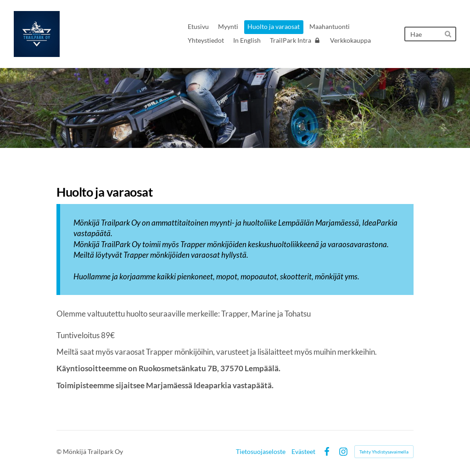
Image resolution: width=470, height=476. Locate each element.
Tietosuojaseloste (261, 452)
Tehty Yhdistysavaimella (384, 452)
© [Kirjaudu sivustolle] (60, 451)
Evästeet (303, 452)
